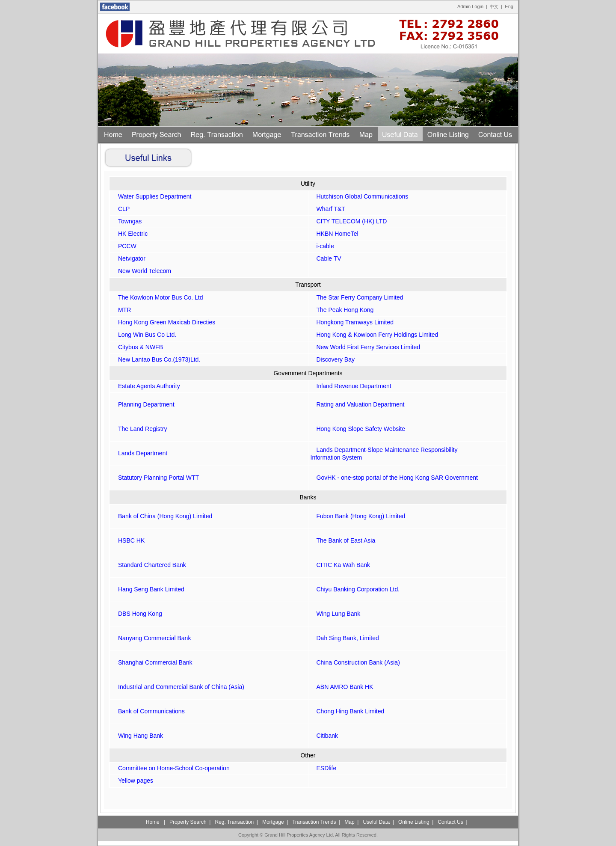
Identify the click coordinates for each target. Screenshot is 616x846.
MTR (121, 310)
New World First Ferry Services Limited (365, 347)
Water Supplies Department (152, 196)
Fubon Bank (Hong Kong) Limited (358, 516)
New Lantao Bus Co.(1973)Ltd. (156, 359)
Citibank (324, 736)
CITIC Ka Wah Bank (341, 565)
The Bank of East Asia (343, 540)
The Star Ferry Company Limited (357, 297)
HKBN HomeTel (335, 234)
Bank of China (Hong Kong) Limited (162, 516)
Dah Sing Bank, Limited (345, 638)
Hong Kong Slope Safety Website (358, 429)
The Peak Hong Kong (342, 310)
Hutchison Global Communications (360, 196)
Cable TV (326, 258)
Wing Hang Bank (138, 736)
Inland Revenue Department (351, 386)
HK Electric (130, 234)
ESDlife (324, 768)
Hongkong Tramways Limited (352, 322)
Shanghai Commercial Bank (152, 662)
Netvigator (129, 258)
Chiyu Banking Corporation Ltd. (355, 589)
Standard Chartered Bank (149, 565)
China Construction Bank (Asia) (355, 662)
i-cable (322, 246)
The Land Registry (139, 429)
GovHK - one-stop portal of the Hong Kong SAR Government (394, 478)
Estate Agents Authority (146, 386)
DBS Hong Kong (137, 614)
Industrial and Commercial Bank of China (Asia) (178, 687)
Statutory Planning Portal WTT (155, 478)
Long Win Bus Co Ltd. (144, 335)
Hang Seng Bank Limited (148, 589)
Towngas (127, 221)
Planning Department (143, 404)
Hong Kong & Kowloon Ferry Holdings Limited (375, 335)
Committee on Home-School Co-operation (171, 768)
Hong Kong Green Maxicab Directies (164, 322)
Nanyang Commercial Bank (151, 638)
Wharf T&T (328, 209)
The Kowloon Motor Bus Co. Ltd (157, 297)
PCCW (124, 246)
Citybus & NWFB (138, 347)
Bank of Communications (148, 711)
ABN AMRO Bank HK (342, 687)
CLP (121, 209)
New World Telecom (142, 271)
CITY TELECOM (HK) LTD (349, 221)
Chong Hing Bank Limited (348, 711)
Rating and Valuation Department (358, 404)
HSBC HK (128, 540)
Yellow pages (133, 781)
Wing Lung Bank (336, 614)
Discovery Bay (333, 359)
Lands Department (140, 453)
